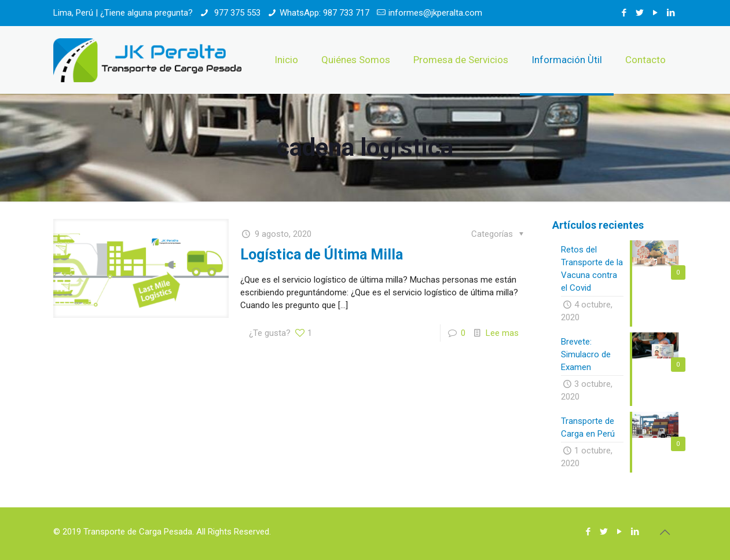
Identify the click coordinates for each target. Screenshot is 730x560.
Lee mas (502, 333)
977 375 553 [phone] (236, 13)
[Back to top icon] (665, 532)
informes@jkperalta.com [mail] (435, 13)
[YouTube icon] (656, 13)
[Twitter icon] (640, 13)
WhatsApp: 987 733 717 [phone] (324, 13)
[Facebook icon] (624, 13)
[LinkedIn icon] (671, 13)
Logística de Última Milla (322, 255)
